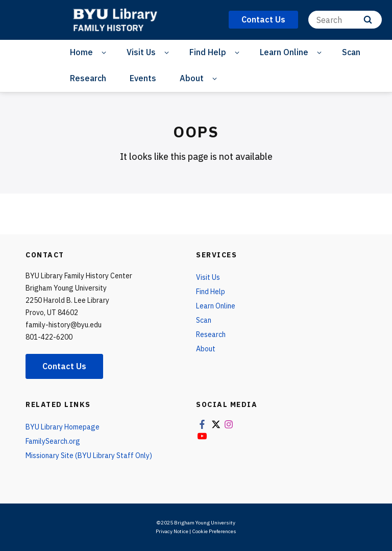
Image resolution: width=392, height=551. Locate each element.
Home (81, 52)
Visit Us (141, 52)
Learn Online (284, 52)
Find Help (208, 52)
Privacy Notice (172, 531)
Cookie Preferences (214, 531)
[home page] (122, 20)
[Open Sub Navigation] (105, 52)
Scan (351, 52)
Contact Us (64, 366)
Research (88, 78)
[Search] (345, 20)
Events (143, 78)
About (192, 78)
